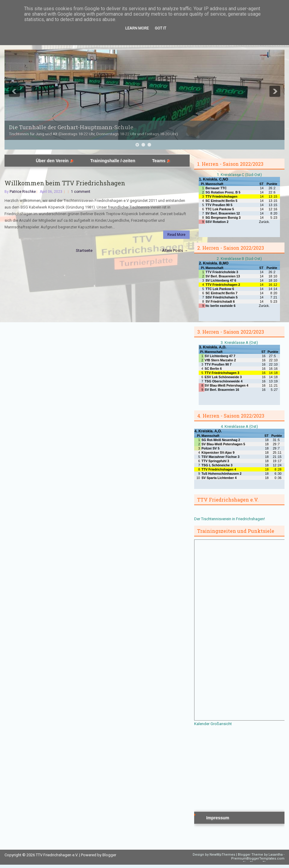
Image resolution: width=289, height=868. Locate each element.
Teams (161, 161)
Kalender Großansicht (213, 724)
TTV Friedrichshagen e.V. (57, 855)
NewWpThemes (222, 855)
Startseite (84, 250)
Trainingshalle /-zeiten (113, 161)
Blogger (109, 855)
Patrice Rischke (23, 192)
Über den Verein (55, 161)
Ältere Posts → (175, 250)
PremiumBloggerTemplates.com (258, 859)
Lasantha (276, 855)
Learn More (137, 28)
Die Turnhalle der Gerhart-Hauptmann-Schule (71, 127)
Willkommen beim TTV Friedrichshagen (65, 183)
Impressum (218, 818)
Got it (160, 28)
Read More (176, 235)
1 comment (81, 192)
